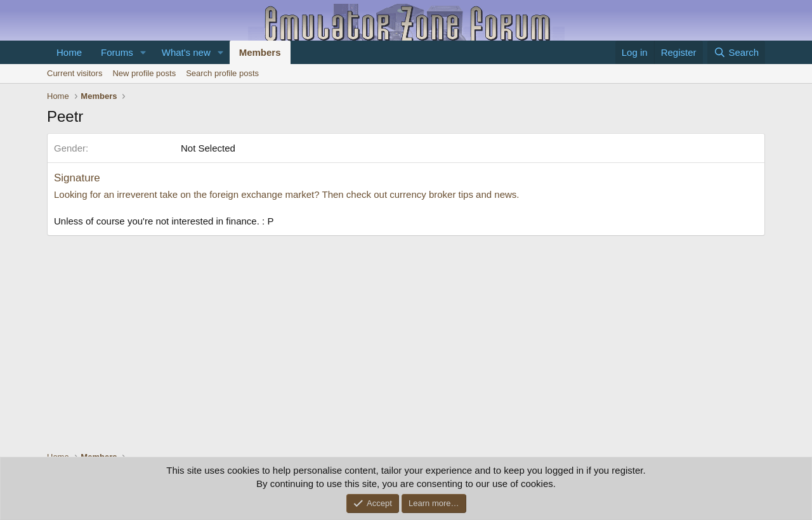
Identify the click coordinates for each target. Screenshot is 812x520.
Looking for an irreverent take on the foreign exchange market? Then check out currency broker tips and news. (286, 194)
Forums (117, 52)
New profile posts (144, 73)
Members (260, 52)
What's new (186, 52)
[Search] (736, 52)
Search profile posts (222, 73)
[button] (143, 52)
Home (69, 52)
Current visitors (75, 73)
